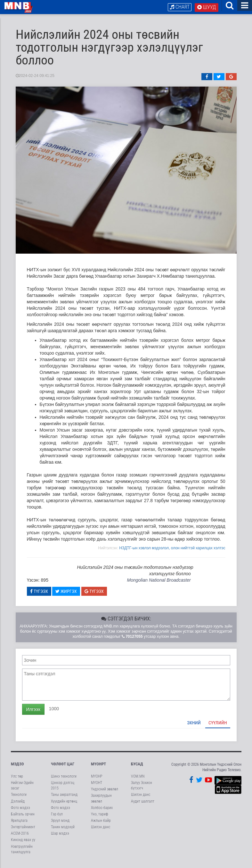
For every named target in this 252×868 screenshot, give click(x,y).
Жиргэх (66, 595)
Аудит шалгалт (143, 805)
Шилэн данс (101, 831)
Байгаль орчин (23, 818)
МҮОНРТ (98, 767)
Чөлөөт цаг (63, 767)
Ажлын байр (101, 824)
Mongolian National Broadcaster (159, 584)
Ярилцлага (19, 824)
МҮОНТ (97, 787)
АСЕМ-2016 (20, 837)
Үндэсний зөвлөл (105, 793)
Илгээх (33, 713)
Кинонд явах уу (23, 844)
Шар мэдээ (60, 837)
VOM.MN (138, 780)
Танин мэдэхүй (63, 831)
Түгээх (39, 595)
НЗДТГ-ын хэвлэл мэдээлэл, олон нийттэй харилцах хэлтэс (172, 552)
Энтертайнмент (23, 831)
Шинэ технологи (64, 780)
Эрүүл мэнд (60, 824)
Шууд (207, 7)
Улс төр (17, 780)
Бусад (137, 767)
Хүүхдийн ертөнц (64, 805)
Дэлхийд (18, 805)
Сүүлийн (218, 726)
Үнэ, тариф (100, 818)
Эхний (194, 726)
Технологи (19, 798)
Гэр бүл (57, 818)
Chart (180, 7)
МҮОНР (97, 780)
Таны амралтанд (64, 798)
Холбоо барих (102, 811)
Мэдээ (17, 767)
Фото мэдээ (20, 811)
